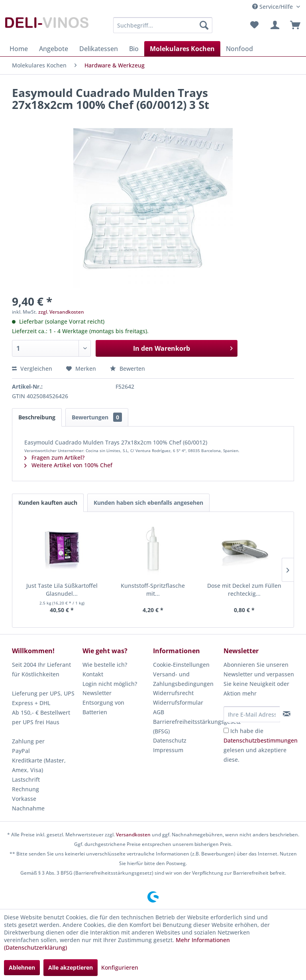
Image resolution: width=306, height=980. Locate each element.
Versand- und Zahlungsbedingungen (183, 679)
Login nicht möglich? (110, 684)
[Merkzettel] (254, 25)
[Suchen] (204, 25)
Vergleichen (32, 368)
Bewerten (127, 368)
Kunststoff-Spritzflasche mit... (153, 590)
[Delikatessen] (99, 49)
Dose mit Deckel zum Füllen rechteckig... (244, 590)
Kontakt (93, 674)
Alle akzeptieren (71, 967)
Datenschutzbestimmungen (261, 740)
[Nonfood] (239, 49)
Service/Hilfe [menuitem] (273, 7)
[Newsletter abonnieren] (287, 714)
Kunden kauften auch (48, 503)
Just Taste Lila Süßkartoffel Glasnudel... (62, 590)
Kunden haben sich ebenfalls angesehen (148, 503)
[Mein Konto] (274, 25)
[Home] (19, 49)
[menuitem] (163, 25)
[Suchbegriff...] (163, 25)
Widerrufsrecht (173, 693)
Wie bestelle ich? (105, 665)
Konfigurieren (120, 967)
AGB (159, 712)
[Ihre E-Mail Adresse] (252, 714)
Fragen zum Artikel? (54, 457)
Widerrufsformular (178, 702)
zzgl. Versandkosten (61, 312)
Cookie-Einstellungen (181, 665)
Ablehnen (22, 967)
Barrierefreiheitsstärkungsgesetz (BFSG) (186, 726)
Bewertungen (97, 417)
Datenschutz (170, 740)
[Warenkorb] (293, 25)
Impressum (168, 750)
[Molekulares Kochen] (182, 49)
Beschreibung (37, 417)
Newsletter (97, 693)
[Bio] (134, 49)
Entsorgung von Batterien (103, 707)
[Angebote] (54, 49)
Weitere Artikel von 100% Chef (68, 465)
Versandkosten (133, 835)
